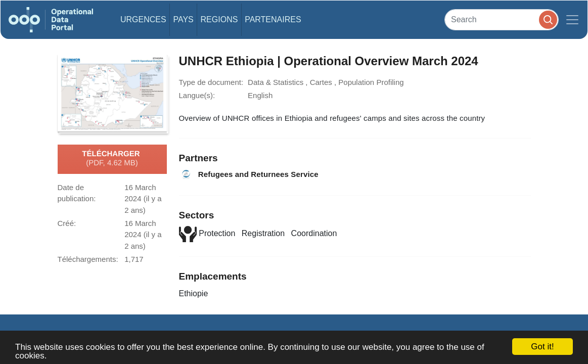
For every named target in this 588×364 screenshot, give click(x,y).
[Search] (502, 19)
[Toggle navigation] (572, 20)
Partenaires (273, 19)
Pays (183, 19)
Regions (219, 19)
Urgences (143, 19)
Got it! (542, 347)
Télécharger (112, 159)
